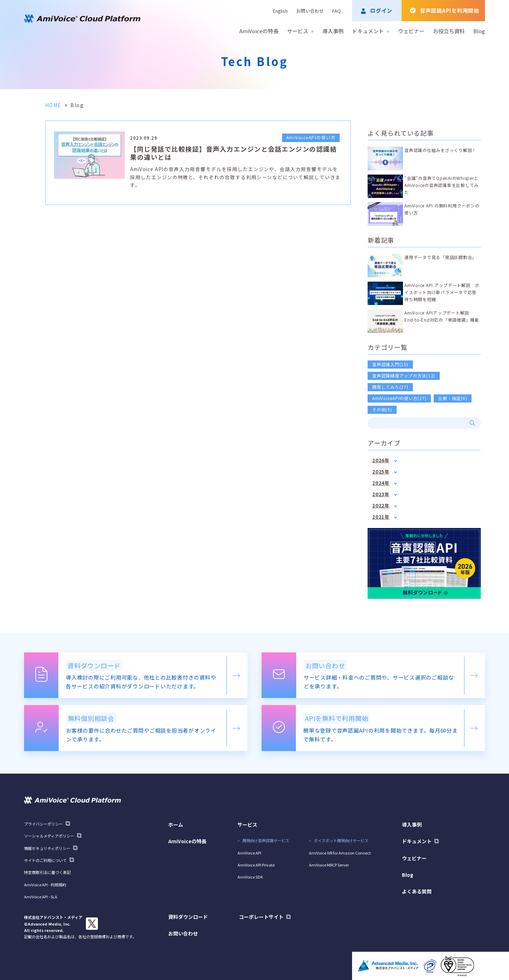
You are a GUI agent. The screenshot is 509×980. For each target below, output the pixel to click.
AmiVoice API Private (256, 865)
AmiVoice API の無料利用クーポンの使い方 (442, 209)
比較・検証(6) (453, 398)
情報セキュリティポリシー (47, 848)
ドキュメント (371, 31)
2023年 (381, 494)
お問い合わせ (310, 11)
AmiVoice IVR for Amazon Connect (340, 853)
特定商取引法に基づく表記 (47, 872)
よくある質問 (417, 891)
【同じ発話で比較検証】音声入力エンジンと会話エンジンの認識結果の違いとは (233, 153)
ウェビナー (411, 31)
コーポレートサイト (261, 917)
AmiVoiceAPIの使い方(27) (399, 398)
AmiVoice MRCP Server (329, 865)
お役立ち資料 (449, 31)
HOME (53, 105)
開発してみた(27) (390, 387)
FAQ (337, 11)
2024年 (381, 483)
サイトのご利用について (45, 860)
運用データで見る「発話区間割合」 (440, 257)
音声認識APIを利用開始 (450, 10)
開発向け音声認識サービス (266, 840)
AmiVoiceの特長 (259, 31)
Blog (479, 31)
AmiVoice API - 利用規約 (45, 885)
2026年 (381, 460)
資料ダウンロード (188, 917)
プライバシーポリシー (43, 824)
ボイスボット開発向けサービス (341, 840)
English (280, 11)
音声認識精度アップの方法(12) (404, 375)
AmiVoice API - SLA (41, 897)
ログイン (381, 10)
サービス (300, 31)
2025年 (381, 472)
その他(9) (382, 409)
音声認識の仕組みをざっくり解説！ (440, 150)
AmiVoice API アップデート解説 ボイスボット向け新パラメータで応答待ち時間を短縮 (442, 292)
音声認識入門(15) (390, 364)
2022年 (381, 506)
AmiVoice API (249, 853)
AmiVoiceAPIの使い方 (311, 137)
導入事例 (333, 31)
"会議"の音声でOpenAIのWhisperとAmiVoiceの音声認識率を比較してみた (441, 185)
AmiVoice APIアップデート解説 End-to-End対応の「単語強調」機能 (442, 316)
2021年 (381, 517)
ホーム (176, 825)
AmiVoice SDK (250, 877)
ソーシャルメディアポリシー (49, 836)
